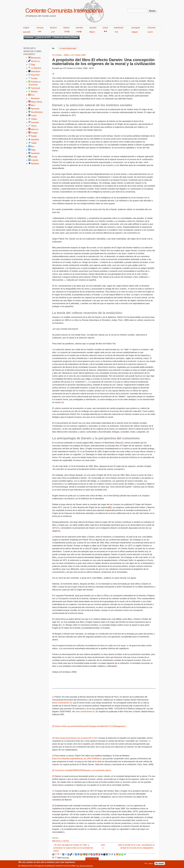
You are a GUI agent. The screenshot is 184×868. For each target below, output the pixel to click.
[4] (140, 411)
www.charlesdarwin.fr (62, 703)
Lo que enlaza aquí (68, 48)
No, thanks (160, 864)
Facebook (35, 153)
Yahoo (34, 126)
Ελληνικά (151, 28)
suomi (150, 32)
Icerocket (35, 122)
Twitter (34, 143)
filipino (92, 32)
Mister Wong (36, 102)
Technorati (35, 88)
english (26, 28)
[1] (134, 93)
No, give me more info (85, 866)
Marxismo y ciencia (61, 841)
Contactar (29, 37)
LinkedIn (35, 160)
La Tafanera (36, 68)
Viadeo (34, 119)
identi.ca (35, 129)
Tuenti (34, 116)
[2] (139, 233)
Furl (33, 95)
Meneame (35, 98)
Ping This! (35, 75)
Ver (54, 48)
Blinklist (34, 92)
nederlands (118, 28)
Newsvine (35, 109)
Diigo (33, 150)
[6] (53, 776)
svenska (79, 28)
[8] (116, 666)
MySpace (35, 164)
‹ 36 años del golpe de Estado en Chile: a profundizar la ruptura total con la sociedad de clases (73, 848)
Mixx (33, 105)
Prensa (75, 37)
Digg (33, 65)
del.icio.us (35, 61)
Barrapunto (36, 58)
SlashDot (35, 140)
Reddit (34, 136)
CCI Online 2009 (78, 55)
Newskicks (36, 71)
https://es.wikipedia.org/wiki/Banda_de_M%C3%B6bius (77, 759)
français (40, 28)
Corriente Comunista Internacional (64, 11)
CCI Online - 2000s (61, 55)
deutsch (53, 28)
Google (34, 157)
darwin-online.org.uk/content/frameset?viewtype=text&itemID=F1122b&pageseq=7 (91, 726)
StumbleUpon (37, 112)
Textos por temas (62, 37)
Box (33, 146)
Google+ (35, 133)
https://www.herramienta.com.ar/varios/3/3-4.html (76, 738)
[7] (58, 528)
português (136, 28)
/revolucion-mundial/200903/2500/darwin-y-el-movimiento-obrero (83, 770)
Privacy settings (92, 859)
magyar (135, 32)
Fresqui (34, 78)
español (93, 28)
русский (27, 32)
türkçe (105, 28)
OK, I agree (149, 864)
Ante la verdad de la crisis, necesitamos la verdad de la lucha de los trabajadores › (136, 846)
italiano (66, 28)
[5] (122, 443)
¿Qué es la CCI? (44, 37)
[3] (63, 402)
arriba (103, 846)
